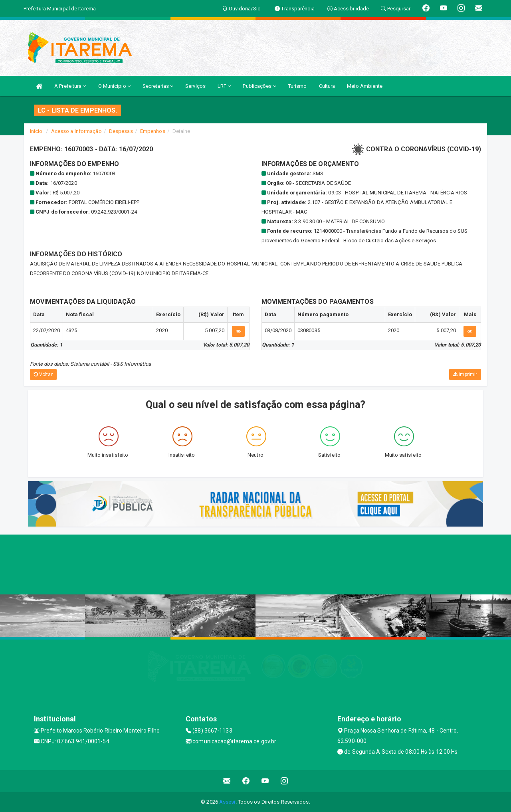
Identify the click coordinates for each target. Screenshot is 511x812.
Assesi (227, 802)
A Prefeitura (70, 86)
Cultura (327, 86)
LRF (224, 86)
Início (36, 131)
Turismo (298, 86)
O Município (114, 86)
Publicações (259, 86)
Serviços (195, 86)
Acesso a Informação (76, 131)
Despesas (121, 131)
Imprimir (465, 374)
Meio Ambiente (365, 86)
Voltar (43, 374)
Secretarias (158, 86)
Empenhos (153, 131)
